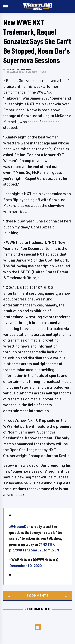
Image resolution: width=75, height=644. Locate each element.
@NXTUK (47, 544)
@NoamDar (20, 526)
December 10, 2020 (25, 566)
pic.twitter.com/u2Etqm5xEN (34, 550)
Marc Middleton (20, 69)
